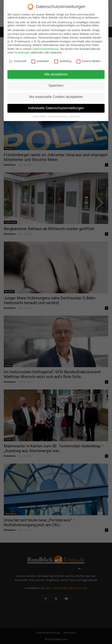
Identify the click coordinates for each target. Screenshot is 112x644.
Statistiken (40, 61)
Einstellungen (22, 53)
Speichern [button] (56, 86)
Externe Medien (89, 61)
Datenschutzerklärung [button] (58, 116)
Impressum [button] (75, 116)
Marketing (63, 61)
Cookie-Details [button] (39, 116)
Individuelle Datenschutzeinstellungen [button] (56, 108)
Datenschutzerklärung (46, 49)
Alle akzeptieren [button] (56, 74)
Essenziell (17, 61)
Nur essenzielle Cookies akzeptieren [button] (56, 97)
